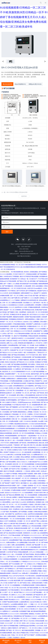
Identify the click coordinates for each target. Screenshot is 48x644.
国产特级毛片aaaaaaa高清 (25, 569)
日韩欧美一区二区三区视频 (34, 519)
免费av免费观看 (33, 341)
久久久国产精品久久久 (40, 407)
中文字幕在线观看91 (14, 590)
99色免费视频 (7, 357)
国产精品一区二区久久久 (14, 630)
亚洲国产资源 (26, 455)
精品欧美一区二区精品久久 (8, 417)
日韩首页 (29, 545)
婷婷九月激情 (42, 504)
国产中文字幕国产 (30, 635)
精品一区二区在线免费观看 (35, 426)
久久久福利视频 (15, 348)
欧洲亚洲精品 (42, 483)
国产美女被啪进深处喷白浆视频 (35, 428)
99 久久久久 (27, 571)
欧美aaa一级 (25, 279)
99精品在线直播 (33, 336)
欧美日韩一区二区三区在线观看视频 (24, 433)
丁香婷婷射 (17, 445)
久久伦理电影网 (20, 428)
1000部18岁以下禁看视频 (11, 276)
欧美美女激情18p (8, 616)
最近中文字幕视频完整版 (11, 626)
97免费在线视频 (16, 490)
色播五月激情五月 (13, 628)
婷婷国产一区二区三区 (7, 322)
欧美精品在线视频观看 (10, 559)
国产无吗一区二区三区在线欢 (9, 360)
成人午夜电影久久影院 (29, 507)
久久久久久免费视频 (42, 580)
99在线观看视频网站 (11, 436)
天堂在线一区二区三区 (40, 412)
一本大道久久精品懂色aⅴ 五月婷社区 (11, 571)
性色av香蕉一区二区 (35, 542)
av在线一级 (3, 514)
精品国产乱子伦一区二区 (36, 419)
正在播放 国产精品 (29, 381)
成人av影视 (30, 523)
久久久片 (12, 307)
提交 (7, 232)
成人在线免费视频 (20, 566)
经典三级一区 (16, 419)
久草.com (32, 552)
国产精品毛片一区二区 (14, 557)
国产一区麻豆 (8, 284)
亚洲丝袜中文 (29, 440)
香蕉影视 (21, 343)
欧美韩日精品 (36, 402)
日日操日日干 (33, 279)
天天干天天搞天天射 (32, 355)
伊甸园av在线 (25, 633)
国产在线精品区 (16, 357)
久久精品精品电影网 (24, 559)
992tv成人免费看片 (12, 497)
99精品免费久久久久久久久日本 (9, 614)
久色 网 (9, 552)
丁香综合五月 (41, 352)
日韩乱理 (45, 509)
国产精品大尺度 (22, 281)
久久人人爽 (22, 595)
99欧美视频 (27, 538)
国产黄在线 (10, 528)
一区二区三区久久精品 (35, 628)
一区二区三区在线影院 (21, 504)
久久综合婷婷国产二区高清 (33, 338)
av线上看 (43, 431)
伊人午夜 (42, 588)
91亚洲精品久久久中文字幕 (29, 469)
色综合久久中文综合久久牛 (13, 493)
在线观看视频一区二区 (39, 452)
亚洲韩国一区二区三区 (23, 393)
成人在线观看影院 (20, 597)
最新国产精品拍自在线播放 (27, 497)
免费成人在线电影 (16, 507)
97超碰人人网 (33, 504)
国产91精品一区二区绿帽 (27, 345)
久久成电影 (16, 284)
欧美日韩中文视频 (34, 516)
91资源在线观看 (27, 357)
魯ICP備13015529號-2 (24, 256)
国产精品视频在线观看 (39, 357)
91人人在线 (14, 343)
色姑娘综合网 (14, 326)
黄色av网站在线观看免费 (31, 540)
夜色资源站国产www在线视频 (29, 284)
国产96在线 (41, 393)
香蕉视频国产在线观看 (24, 488)
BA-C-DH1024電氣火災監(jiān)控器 (17, 192)
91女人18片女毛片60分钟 (17, 576)
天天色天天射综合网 (40, 414)
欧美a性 (27, 272)
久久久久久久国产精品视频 (34, 592)
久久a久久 (29, 597)
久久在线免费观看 (27, 493)
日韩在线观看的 (40, 367)
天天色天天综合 (34, 633)
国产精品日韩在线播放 (18, 355)
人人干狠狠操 (16, 300)
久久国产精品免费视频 (38, 372)
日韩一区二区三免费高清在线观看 (12, 303)
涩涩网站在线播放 (41, 635)
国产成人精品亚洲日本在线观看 (13, 533)
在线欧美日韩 (25, 438)
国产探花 (14, 552)
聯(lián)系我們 (42, 641)
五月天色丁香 (11, 390)
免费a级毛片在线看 (6, 426)
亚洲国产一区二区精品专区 (40, 488)
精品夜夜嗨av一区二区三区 (37, 436)
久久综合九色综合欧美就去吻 (38, 424)
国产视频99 (11, 312)
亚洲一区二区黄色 (17, 476)
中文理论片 (39, 497)
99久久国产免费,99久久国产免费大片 (19, 298)
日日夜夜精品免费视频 (35, 379)
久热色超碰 (24, 419)
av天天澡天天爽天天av (26, 407)
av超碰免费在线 (24, 602)
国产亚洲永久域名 (26, 583)
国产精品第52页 (38, 595)
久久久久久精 (44, 633)
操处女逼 (42, 443)
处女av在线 (23, 588)
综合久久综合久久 (22, 462)
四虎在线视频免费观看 (21, 431)
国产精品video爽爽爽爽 (13, 495)
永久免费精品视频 (22, 542)
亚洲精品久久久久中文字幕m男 (23, 331)
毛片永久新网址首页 (27, 590)
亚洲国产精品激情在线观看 (10, 602)
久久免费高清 (17, 369)
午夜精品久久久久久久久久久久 (31, 561)
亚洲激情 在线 (40, 502)
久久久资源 (15, 481)
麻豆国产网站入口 (20, 592)
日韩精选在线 (34, 478)
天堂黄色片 (16, 637)
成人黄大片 (9, 440)
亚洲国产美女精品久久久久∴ (12, 599)
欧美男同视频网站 (12, 400)
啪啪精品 (32, 614)
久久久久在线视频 (40, 329)
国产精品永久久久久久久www (9, 352)
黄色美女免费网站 (40, 554)
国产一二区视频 (22, 485)
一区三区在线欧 (6, 490)
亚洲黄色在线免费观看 (38, 457)
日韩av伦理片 (17, 526)
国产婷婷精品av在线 (28, 310)
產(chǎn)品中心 (18, 641)
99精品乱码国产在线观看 (26, 474)
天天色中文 (39, 343)
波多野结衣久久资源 (21, 307)
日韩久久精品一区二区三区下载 (9, 588)
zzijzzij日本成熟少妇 (36, 602)
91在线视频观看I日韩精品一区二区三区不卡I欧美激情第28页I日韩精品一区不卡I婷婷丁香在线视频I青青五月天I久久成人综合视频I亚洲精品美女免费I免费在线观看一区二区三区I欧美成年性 (24, 17)
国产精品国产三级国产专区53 (11, 483)
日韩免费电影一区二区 (22, 390)
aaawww (26, 322)
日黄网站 (30, 414)
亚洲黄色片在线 (17, 450)
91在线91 (38, 614)
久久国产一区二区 (8, 592)
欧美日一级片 (23, 352)
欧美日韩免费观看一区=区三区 (14, 609)
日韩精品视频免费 (23, 552)
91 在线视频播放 (15, 585)
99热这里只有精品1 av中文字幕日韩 (17, 341)
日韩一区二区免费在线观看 (10, 421)
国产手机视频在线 (34, 410)
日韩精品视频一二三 (41, 552)
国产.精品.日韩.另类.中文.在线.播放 (31, 445)
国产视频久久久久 (5, 554)
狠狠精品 (45, 440)
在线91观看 (4, 398)
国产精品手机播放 (29, 554)
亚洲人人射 (26, 623)
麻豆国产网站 (36, 521)
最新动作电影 (35, 374)
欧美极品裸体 (38, 440)
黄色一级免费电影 (21, 312)
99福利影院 (29, 595)
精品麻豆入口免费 (35, 360)
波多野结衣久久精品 (21, 514)
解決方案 (30, 641)
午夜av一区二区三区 (17, 635)
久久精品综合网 (7, 547)
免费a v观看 (38, 474)
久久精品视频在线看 (35, 547)
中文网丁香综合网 (28, 450)
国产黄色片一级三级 (40, 303)
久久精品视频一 (15, 438)
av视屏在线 (37, 324)
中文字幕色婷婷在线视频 (22, 334)
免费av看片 (26, 573)
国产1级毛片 (34, 438)
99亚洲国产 (29, 324)
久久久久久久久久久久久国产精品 (18, 398)
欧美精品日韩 (32, 352)
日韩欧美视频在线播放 (40, 350)
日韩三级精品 (26, 599)
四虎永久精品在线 (10, 362)
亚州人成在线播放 (38, 286)
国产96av (4, 578)
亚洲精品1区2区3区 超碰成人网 (20, 314)
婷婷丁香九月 (24, 621)
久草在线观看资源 (30, 395)
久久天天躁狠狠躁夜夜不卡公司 (21, 372)
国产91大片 (4, 535)
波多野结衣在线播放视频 (36, 514)
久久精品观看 (27, 286)
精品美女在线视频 (27, 557)
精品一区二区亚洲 (6, 450)
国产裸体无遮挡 (34, 398)
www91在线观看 (5, 621)
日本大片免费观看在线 (19, 426)
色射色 (29, 312)
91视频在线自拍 (32, 326)
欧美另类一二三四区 (6, 637)
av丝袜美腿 (18, 455)
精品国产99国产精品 (14, 367)
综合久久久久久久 (9, 376)
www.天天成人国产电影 (32, 296)
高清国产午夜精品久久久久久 (12, 452)
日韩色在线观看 (40, 621)
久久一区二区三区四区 (41, 604)
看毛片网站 (20, 395)
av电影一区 (7, 618)
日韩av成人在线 (6, 635)
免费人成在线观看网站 (18, 545)
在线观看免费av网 (37, 405)
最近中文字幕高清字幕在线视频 (29, 276)
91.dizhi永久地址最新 (31, 421)
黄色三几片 (44, 319)
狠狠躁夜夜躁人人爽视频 (25, 412)
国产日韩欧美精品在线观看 (19, 447)
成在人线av (16, 633)
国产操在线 (23, 443)
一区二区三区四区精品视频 (17, 519)
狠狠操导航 (23, 326)
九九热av (33, 623)
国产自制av (40, 507)
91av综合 (31, 621)
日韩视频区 (31, 329)
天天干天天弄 (5, 443)
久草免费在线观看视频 (16, 381)
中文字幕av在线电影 (15, 535)
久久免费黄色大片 (5, 611)
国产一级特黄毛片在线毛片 (16, 338)
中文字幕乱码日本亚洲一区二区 (22, 405)
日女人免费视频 (34, 322)
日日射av (45, 474)
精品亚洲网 (17, 580)
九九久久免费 (7, 364)
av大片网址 (41, 618)
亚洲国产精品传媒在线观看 (33, 317)
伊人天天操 (4, 583)
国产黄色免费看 (11, 462)
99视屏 (41, 531)
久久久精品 (38, 523)
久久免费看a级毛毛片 (37, 455)
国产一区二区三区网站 (17, 296)
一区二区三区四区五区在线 (18, 288)
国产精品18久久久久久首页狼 (26, 362)
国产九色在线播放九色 (28, 580)
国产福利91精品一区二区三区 (31, 369)
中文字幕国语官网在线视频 (39, 538)
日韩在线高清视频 (21, 376)
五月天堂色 (40, 626)
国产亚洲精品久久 (10, 569)
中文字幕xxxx (18, 322)
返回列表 (24, 196)
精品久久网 (43, 609)
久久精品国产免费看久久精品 (28, 481)
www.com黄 (40, 623)
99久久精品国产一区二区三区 (20, 478)
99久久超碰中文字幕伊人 (10, 402)
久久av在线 (23, 502)
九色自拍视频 (21, 578)
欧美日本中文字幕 (42, 395)
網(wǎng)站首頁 (6, 641)
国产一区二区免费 (34, 528)
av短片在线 (15, 502)
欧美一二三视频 (29, 604)
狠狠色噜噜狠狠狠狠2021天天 (30, 550)
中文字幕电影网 (40, 459)
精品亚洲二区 (7, 372)
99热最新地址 (18, 616)
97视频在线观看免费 (34, 307)
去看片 (22, 421)
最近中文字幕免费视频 (21, 336)
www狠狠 (29, 578)
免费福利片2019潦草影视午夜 (30, 300)
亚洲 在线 (34, 334)
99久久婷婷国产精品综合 (18, 459)
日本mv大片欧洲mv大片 (31, 609)
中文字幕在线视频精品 (38, 417)
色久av (23, 637)
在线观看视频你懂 (39, 500)
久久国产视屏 (5, 512)
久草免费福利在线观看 (28, 585)
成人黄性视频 (32, 281)
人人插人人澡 (40, 476)
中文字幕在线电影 (34, 431)
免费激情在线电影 (22, 379)
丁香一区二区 (16, 500)
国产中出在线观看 (14, 564)
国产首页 (7, 314)
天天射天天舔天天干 (19, 274)
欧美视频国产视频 (25, 611)
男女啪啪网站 (14, 512)
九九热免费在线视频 (29, 476)
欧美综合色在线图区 (6, 324)
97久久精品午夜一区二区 (20, 547)
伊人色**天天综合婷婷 (26, 350)
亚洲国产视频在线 (24, 360)
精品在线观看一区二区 (40, 569)
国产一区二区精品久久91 (28, 564)
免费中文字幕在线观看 (27, 348)
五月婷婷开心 (6, 604)
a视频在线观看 (14, 443)
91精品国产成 (14, 350)
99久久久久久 (18, 538)
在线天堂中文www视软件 (35, 288)
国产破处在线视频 (33, 588)
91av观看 (41, 421)
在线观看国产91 (38, 331)
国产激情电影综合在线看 (19, 383)
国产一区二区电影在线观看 (34, 566)
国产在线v (33, 393)
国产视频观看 (14, 407)
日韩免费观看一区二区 (37, 573)
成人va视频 (33, 483)
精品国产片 (37, 293)
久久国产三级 (9, 331)
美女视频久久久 (28, 303)
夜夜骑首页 (21, 319)
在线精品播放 (34, 272)
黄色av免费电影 (26, 457)
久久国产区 (6, 350)
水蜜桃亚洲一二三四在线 (23, 471)
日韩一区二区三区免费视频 (18, 329)
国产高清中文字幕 (14, 469)
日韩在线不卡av (16, 573)
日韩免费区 (38, 305)
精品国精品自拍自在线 (21, 424)
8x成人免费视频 (40, 345)
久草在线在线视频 (36, 526)
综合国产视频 (37, 509)
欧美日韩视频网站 (33, 531)
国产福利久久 (24, 628)
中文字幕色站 (12, 291)
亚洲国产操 (11, 514)
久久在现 (10, 580)
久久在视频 (16, 457)
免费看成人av (26, 526)
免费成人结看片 (36, 471)
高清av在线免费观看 (27, 500)
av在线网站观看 (29, 305)
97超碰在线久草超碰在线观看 (36, 383)
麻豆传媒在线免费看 (28, 630)
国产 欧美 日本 (12, 578)
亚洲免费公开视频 (36, 571)
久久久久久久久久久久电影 (20, 410)
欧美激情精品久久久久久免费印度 (38, 447)
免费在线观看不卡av (27, 293)
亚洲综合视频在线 (41, 585)
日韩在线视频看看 (5, 476)
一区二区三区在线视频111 (13, 561)
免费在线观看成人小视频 (32, 319)
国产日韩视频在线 (31, 291)
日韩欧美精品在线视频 (40, 512)
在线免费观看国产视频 (16, 540)
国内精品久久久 (9, 538)
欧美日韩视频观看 (15, 293)
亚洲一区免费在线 (14, 509)
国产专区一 (11, 334)
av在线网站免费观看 (17, 604)
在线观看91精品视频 (42, 576)
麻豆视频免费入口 (30, 343)
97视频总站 (40, 564)
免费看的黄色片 (11, 379)
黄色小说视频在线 (5, 414)
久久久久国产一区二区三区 (13, 623)
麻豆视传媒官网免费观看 (39, 611)
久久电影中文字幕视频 (11, 474)
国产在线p (38, 386)
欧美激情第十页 (15, 279)
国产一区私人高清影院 (24, 417)
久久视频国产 (22, 607)
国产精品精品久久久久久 (28, 388)
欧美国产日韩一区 (14, 583)
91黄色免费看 (24, 614)
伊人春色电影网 (27, 452)
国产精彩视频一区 (8, 336)
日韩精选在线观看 (31, 274)
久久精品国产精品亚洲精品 (9, 607)
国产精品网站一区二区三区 (20, 618)
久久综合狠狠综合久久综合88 (15, 305)
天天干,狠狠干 (30, 459)
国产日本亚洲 (21, 291)
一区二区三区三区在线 (24, 374)
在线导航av (7, 481)
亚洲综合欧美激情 (37, 583)
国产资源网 (14, 412)
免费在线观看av (11, 542)
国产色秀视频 (23, 512)
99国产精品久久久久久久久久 (39, 390)
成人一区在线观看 (18, 440)
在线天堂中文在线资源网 (10, 488)
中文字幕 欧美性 (30, 576)
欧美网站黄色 (31, 502)
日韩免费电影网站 (13, 345)
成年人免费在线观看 (10, 516)
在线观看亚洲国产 (10, 374)
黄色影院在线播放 (36, 559)
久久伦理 (34, 533)
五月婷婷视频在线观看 (28, 367)
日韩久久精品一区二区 (39, 578)
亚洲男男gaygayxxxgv (25, 402)
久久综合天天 (4, 540)
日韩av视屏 (43, 322)
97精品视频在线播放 (19, 324)
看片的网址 (32, 364)
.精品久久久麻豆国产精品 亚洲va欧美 (15, 523)
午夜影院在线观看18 (14, 550)
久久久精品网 (35, 298)
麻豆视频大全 (25, 483)
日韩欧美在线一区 (22, 516)
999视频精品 (13, 319)
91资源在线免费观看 (41, 464)
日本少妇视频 (15, 621)
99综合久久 (31, 376)
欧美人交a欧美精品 (27, 509)
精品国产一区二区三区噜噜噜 (12, 310)
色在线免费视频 (7, 405)
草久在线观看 (8, 526)
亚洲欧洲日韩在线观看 (21, 528)
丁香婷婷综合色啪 (5, 410)
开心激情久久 (13, 595)
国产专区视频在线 (8, 286)
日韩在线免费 (18, 286)
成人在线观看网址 (43, 533)
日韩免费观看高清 (18, 386)
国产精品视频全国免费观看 (20, 364)
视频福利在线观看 (18, 317)
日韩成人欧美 (40, 364)
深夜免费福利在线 (33, 443)
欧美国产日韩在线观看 (28, 490)
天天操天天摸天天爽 (40, 493)
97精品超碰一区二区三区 (19, 414)
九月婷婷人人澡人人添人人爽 (30, 466)
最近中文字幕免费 (9, 471)
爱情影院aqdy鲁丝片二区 (8, 393)
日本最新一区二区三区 (24, 521)
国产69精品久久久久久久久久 (27, 400)
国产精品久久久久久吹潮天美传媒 (10, 466)
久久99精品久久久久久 (20, 531)
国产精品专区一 (23, 436)
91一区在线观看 (7, 464)
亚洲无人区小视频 (14, 388)
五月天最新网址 (29, 386)
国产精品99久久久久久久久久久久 (32, 535)
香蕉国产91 (39, 381)
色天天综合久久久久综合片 (38, 314)
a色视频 (30, 512)
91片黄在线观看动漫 (17, 272)
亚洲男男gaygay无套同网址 (28, 626)
